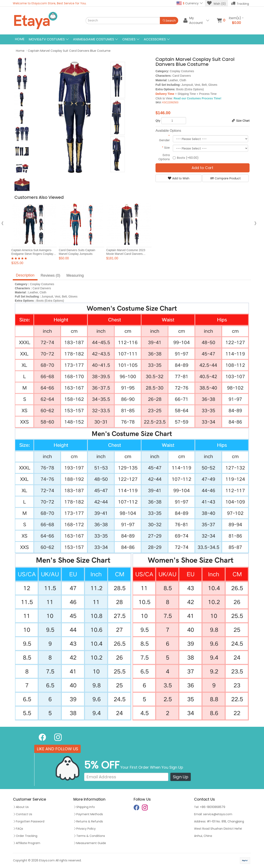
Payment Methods (88, 814)
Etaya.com (47, 860)
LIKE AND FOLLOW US (57, 749)
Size (166, 148)
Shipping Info (84, 807)
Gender (164, 138)
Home (20, 39)
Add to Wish (179, 178)
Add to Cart (202, 168)
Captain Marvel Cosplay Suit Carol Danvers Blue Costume (69, 51)
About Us (21, 807)
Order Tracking (25, 836)
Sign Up (181, 777)
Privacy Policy (85, 829)
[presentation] (2, 223)
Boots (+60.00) (186, 158)
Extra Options (164, 157)
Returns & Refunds (88, 821)
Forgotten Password (29, 821)
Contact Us (23, 814)
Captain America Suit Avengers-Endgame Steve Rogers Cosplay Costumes (32, 254)
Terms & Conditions (89, 836)
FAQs (18, 829)
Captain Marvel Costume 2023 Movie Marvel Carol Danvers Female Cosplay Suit (126, 254)
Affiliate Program (27, 843)
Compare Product (226, 178)
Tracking (240, 3)
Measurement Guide (90, 843)
